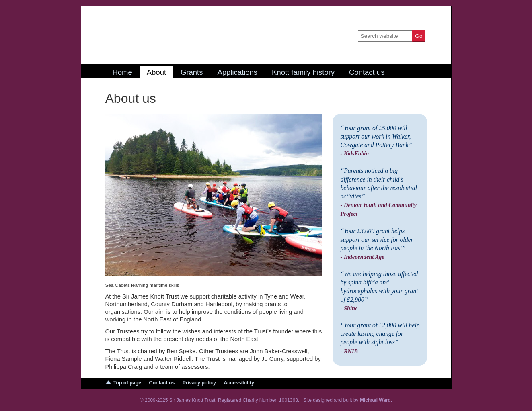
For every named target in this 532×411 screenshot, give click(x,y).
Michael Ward (375, 400)
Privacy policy (199, 383)
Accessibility (239, 383)
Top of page (127, 383)
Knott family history (303, 72)
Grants (192, 72)
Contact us (367, 72)
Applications (237, 72)
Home (122, 72)
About (156, 72)
